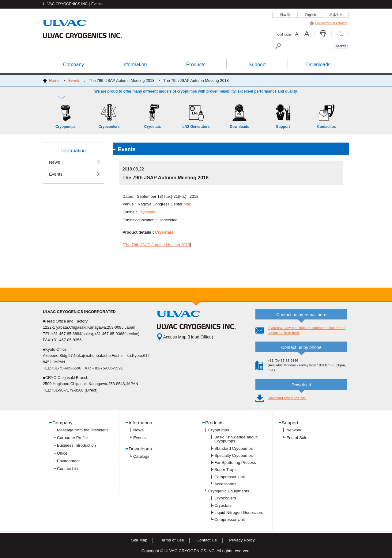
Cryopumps (219, 430)
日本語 (285, 15)
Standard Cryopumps (234, 448)
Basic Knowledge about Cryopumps (236, 439)
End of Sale (297, 438)
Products (214, 423)
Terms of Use (172, 540)
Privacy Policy (242, 540)
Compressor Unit (230, 477)
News (55, 162)
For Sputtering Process (235, 462)
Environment (68, 461)
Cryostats (147, 212)
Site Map (139, 540)
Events (74, 80)
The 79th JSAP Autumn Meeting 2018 (157, 245)
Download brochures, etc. (287, 398)
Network (294, 430)
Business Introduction (76, 445)
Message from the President (82, 430)
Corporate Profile (72, 438)
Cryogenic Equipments (229, 491)
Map (188, 204)
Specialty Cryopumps (234, 455)
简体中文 (336, 15)
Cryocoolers (225, 498)
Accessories (225, 484)
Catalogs (141, 456)
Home (54, 80)
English (310, 15)
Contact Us (206, 540)
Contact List (68, 469)
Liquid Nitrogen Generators (239, 512)
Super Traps (225, 470)
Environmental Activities (329, 23)
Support (290, 423)
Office (62, 453)
